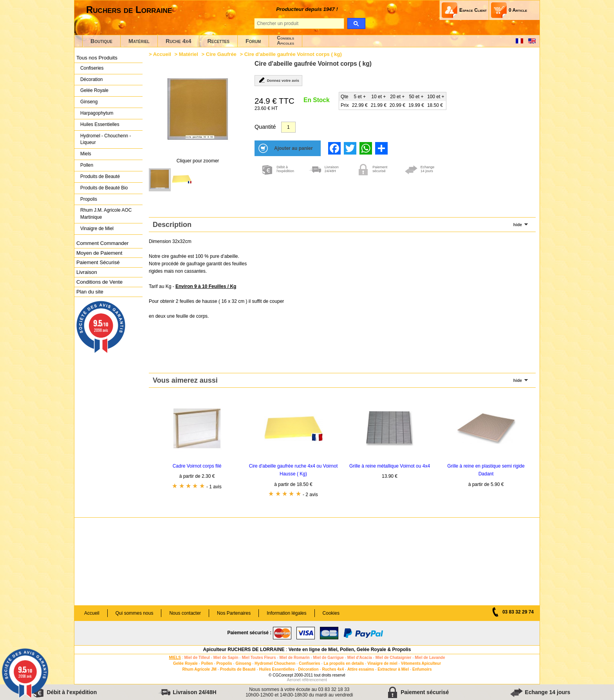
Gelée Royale (94, 90)
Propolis (89, 199)
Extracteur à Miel (393, 669)
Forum (253, 41)
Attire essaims (361, 669)
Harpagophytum (97, 113)
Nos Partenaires (234, 613)
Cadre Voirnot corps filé (197, 466)
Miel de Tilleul (197, 658)
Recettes (218, 41)
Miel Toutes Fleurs (259, 658)
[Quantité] (288, 127)
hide (518, 225)
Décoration (91, 79)
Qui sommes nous (135, 613)
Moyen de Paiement (99, 253)
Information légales (286, 613)
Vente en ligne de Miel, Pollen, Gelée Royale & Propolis (350, 650)
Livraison (87, 272)
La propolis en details (344, 663)
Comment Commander (102, 243)
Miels (86, 154)
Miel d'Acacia (360, 658)
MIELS (175, 658)
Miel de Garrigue (329, 658)
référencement (314, 680)
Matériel (139, 41)
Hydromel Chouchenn (275, 663)
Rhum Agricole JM (199, 669)
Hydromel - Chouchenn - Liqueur (106, 139)
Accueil (162, 54)
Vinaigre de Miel (97, 229)
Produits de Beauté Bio (104, 188)
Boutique (101, 41)
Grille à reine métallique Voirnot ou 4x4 (390, 466)
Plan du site (90, 292)
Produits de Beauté (100, 176)
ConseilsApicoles (285, 40)
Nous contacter (185, 613)
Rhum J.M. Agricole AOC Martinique (106, 214)
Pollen (87, 165)
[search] (356, 23)
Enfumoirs (422, 669)
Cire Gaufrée (221, 54)
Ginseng (89, 102)
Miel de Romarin (294, 658)
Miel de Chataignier (394, 658)
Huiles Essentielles (100, 124)
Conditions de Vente (99, 282)
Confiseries (92, 68)
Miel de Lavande (430, 658)
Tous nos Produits (97, 58)
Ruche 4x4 (178, 41)
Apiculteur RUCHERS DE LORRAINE (244, 650)
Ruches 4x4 (333, 669)
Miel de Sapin (226, 658)
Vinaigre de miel (382, 663)
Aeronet (294, 680)
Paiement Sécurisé (98, 262)
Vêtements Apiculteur (421, 663)
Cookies (331, 613)
